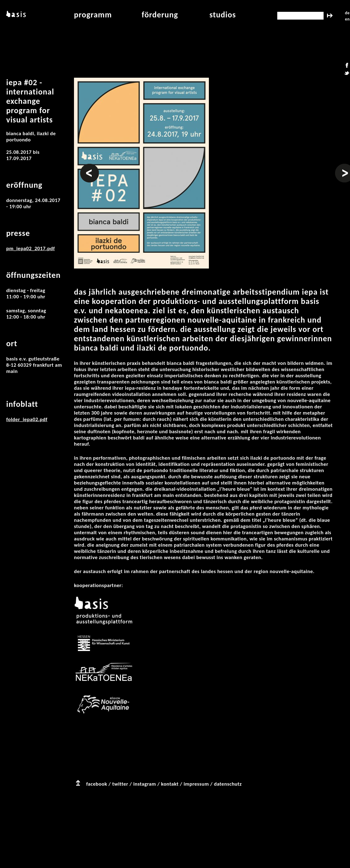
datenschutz (228, 784)
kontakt (170, 784)
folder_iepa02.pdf (27, 419)
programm (93, 15)
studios (223, 15)
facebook (97, 784)
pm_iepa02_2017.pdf (30, 248)
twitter (120, 784)
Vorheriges (90, 167)
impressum (196, 784)
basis (15, 15)
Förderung (160, 15)
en (347, 19)
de (347, 13)
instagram (145, 784)
